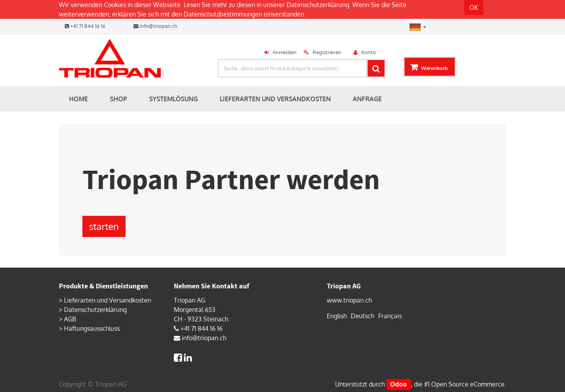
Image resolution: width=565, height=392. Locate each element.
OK (474, 7)
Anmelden (285, 52)
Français (390, 316)
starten (104, 226)
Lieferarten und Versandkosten (108, 300)
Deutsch (363, 316)
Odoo (398, 384)
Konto (369, 52)
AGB (70, 319)
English (337, 316)
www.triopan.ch (349, 300)
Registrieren (327, 52)
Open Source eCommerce (468, 384)
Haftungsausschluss (92, 328)
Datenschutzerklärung (318, 5)
